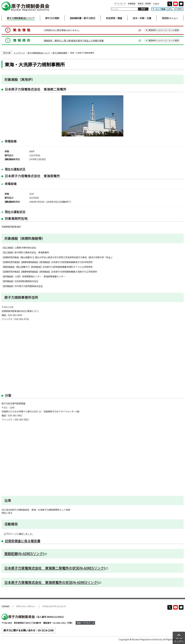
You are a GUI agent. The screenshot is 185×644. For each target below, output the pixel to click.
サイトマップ (120, 3)
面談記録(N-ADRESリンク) (26, 554)
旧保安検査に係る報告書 (23, 541)
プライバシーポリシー (26, 606)
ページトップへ (179, 640)
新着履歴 (132, 3)
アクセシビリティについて (54, 606)
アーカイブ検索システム (167, 9)
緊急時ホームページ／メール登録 (164, 30)
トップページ (19, 53)
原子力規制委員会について (39, 53)
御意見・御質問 (144, 3)
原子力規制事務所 (60, 53)
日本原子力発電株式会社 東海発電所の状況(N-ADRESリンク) (53, 582)
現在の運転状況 (15, 169)
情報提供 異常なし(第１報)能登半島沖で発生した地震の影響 (74, 41)
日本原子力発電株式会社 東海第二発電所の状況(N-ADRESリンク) (56, 568)
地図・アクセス (84, 623)
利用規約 (6, 606)
